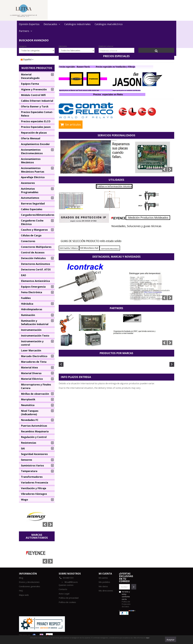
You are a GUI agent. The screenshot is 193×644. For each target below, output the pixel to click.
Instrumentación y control (32, 343)
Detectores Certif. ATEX (36, 269)
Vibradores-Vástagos (34, 494)
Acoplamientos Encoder (35, 144)
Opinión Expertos (29, 24)
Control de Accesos (33, 252)
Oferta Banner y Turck (35, 106)
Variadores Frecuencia (35, 482)
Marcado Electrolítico (34, 356)
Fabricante (63, 46)
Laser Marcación (31, 350)
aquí (148, 638)
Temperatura (29, 471)
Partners (26, 31)
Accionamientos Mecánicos (31, 161)
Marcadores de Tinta (34, 362)
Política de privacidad (69, 598)
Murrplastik (28, 399)
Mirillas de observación (35, 394)
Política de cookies (67, 602)
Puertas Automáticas (34, 426)
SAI (23, 448)
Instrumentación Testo (35, 336)
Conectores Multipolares (36, 247)
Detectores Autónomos (35, 264)
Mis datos (103, 586)
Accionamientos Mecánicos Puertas (33, 170)
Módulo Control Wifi (33, 95)
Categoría (23, 46)
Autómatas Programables (30, 190)
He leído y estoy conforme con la (125, 599)
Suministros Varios (32, 465)
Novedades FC (30, 420)
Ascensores (28, 183)
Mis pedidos (104, 582)
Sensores (26, 460)
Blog (21, 578)
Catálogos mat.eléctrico (109, 24)
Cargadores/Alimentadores (38, 215)
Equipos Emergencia (33, 287)
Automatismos (30, 198)
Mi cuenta (103, 578)
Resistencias (29, 443)
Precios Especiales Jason (36, 127)
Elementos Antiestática (35, 281)
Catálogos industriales (77, 24)
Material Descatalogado (30, 76)
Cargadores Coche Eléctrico (32, 222)
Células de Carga (31, 235)
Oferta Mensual (31, 138)
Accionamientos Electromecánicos (32, 151)
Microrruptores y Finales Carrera (36, 386)
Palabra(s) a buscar (106, 46)
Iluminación (28, 315)
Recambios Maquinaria (35, 431)
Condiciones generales (29, 586)
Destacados (52, 24)
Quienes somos (66, 585)
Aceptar (171, 640)
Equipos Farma (30, 84)
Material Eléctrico (32, 379)
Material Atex (29, 367)
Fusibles (26, 298)
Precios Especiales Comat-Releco (37, 114)
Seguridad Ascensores (34, 454)
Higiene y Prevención (34, 89)
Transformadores (32, 477)
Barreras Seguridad (33, 203)
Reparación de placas (34, 133)
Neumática (28, 405)
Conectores (28, 241)
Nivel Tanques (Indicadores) (30, 413)
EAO (23, 275)
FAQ (21, 591)
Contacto (63, 589)
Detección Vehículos (33, 258)
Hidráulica (27, 304)
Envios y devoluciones (29, 582)
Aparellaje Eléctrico (33, 177)
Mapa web (24, 595)
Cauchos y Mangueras (34, 230)
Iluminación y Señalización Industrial (35, 322)
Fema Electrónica (32, 292)
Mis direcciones (106, 591)
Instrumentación (31, 330)
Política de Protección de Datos (126, 604)
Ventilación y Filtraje (34, 488)
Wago (25, 500)
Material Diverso (31, 373)
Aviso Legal (64, 594)
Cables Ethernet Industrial (37, 101)
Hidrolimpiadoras (32, 309)
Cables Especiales (32, 209)
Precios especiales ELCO (36, 121)
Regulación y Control (34, 437)
